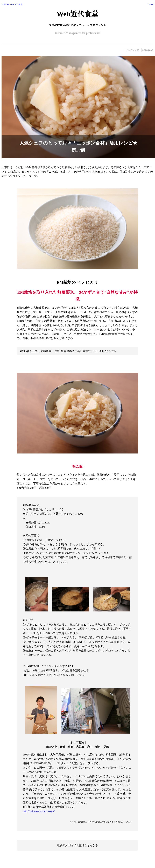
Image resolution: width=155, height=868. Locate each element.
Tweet (151, 4)
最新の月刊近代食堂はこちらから (77, 845)
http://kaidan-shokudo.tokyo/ (39, 811)
